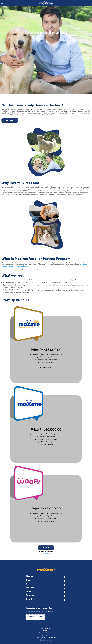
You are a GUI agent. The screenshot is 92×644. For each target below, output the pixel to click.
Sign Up (46, 548)
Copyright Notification (46, 633)
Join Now (10, 120)
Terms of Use (46, 631)
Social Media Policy (46, 640)
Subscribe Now (35, 617)
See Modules (46, 554)
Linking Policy (46, 635)
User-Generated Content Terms (46, 638)
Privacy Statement (46, 628)
